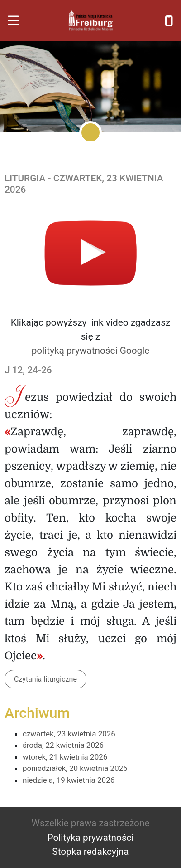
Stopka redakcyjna (90, 852)
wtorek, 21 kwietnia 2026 (65, 757)
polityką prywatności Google (91, 351)
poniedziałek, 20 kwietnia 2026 (75, 768)
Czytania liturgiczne (45, 679)
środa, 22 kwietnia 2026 (63, 745)
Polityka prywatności (90, 838)
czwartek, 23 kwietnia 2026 (69, 734)
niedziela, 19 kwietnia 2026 (69, 780)
